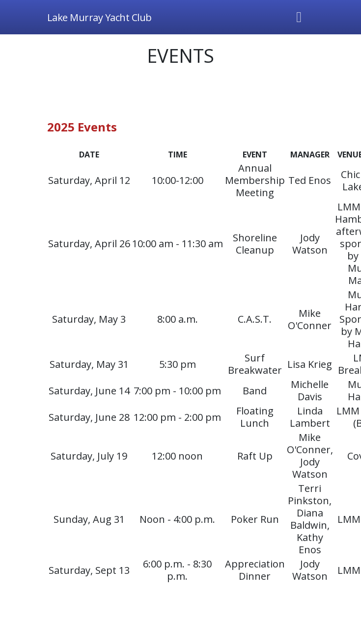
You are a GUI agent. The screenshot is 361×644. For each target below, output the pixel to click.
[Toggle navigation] (299, 17)
